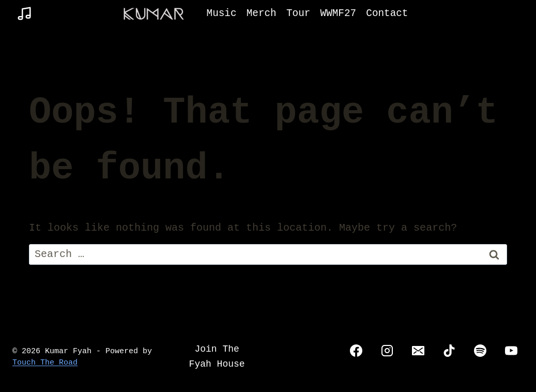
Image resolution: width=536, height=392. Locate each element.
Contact (387, 13)
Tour (298, 13)
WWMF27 (338, 13)
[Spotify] (480, 351)
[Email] (418, 351)
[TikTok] (449, 351)
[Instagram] (387, 351)
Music (222, 13)
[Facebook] (356, 351)
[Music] (24, 13)
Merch (262, 13)
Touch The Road (45, 363)
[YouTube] (511, 351)
